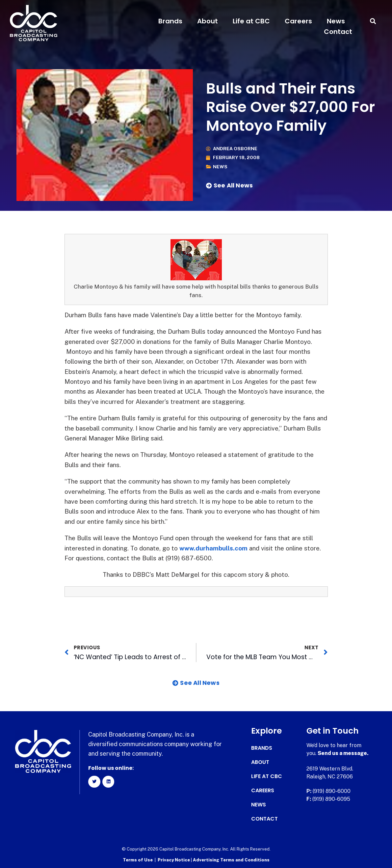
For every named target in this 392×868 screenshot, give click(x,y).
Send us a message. (343, 753)
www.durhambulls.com (214, 548)
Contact (338, 32)
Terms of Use (138, 860)
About (208, 21)
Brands (170, 21)
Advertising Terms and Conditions (231, 860)
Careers (298, 21)
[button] (373, 21)
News (336, 21)
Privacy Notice (174, 860)
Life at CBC (251, 21)
